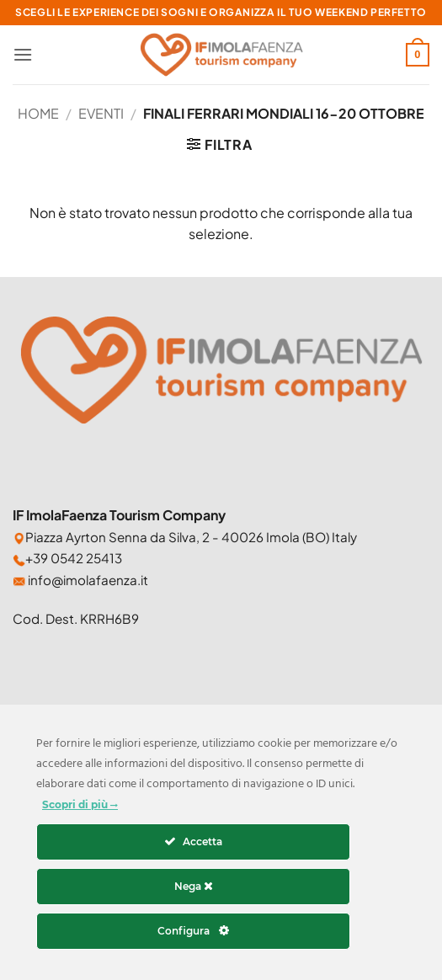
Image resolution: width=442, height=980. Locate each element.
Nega (194, 886)
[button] (23, 54)
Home (38, 113)
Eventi (101, 113)
